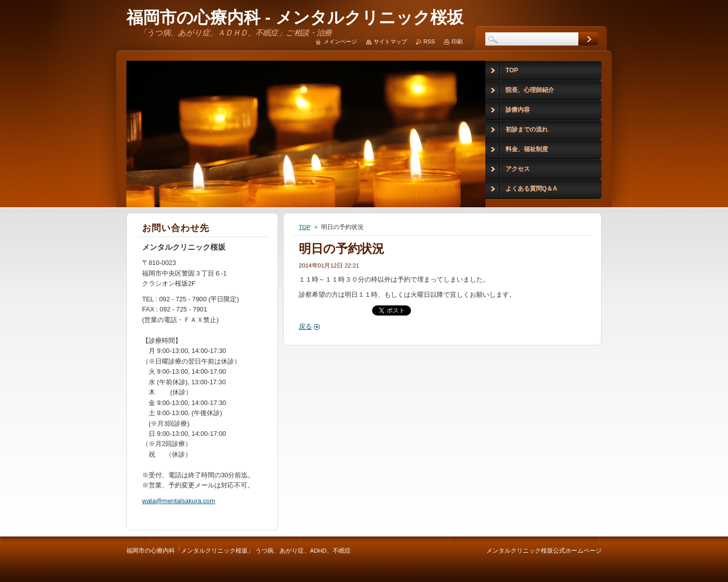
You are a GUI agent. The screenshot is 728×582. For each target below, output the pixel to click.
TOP (305, 227)
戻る (305, 326)
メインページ (340, 41)
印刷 (457, 41)
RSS (429, 41)
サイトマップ (390, 41)
